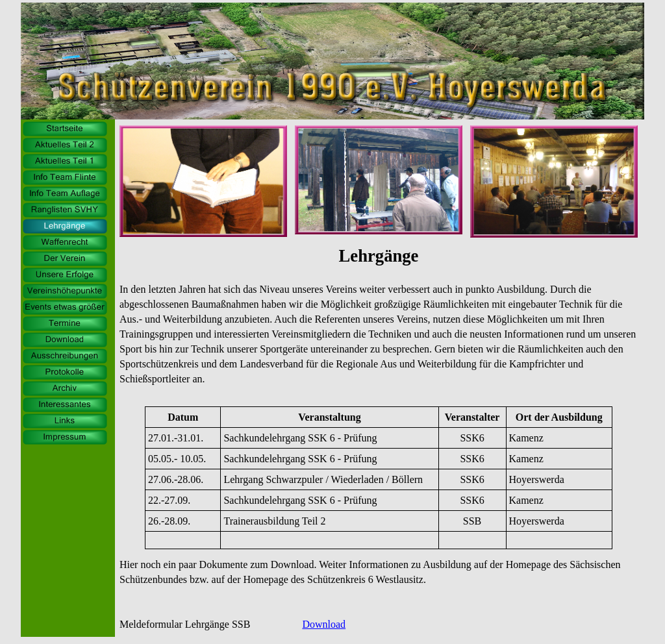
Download (324, 624)
